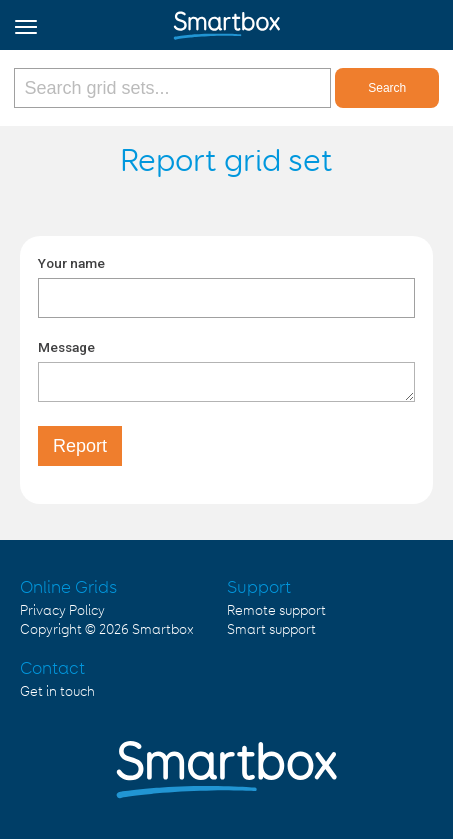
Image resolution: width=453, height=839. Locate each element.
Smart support (271, 630)
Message (66, 347)
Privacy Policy (62, 611)
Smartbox (163, 630)
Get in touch (57, 692)
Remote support (276, 611)
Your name (71, 263)
